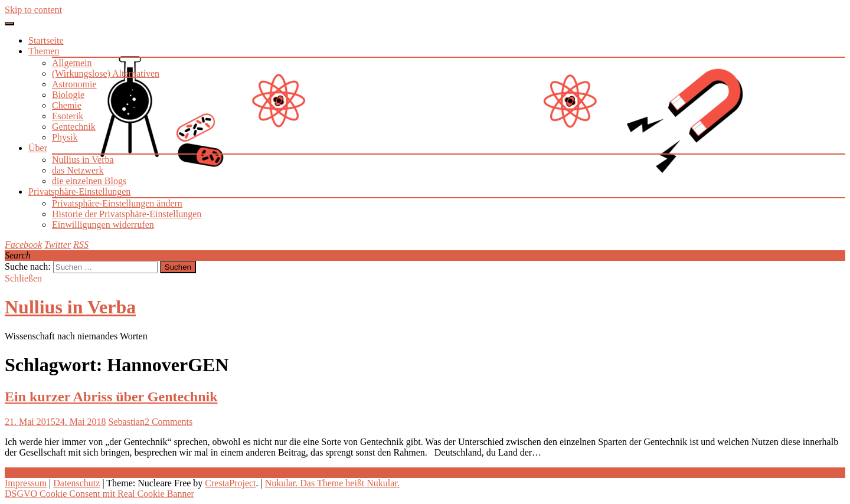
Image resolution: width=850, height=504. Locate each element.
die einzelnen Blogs (89, 181)
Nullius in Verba (83, 160)
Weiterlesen (27, 472)
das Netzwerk (78, 170)
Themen (44, 51)
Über (38, 148)
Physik (65, 137)
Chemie (67, 105)
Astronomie (74, 84)
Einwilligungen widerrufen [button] (103, 225)
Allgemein (72, 63)
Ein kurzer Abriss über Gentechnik (111, 397)
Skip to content (33, 10)
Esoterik (68, 116)
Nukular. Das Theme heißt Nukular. (332, 483)
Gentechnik (74, 127)
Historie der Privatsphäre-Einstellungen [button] (127, 214)
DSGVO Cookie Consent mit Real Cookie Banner (99, 494)
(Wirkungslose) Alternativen (106, 73)
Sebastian (127, 422)
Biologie (68, 95)
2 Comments (169, 422)
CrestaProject (230, 483)
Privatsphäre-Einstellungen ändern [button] (117, 203)
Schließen (23, 278)
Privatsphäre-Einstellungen (79, 192)
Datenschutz (76, 483)
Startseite (46, 40)
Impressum (26, 483)
